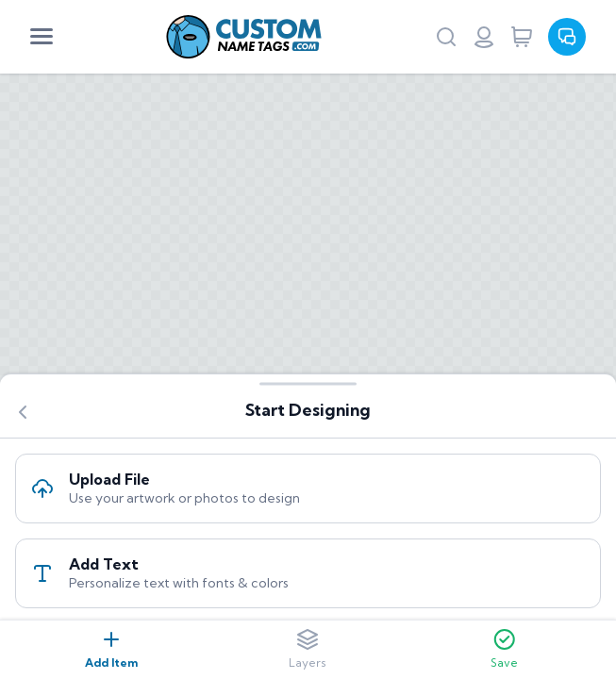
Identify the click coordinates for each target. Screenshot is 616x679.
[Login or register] (484, 37)
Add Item (111, 649)
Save (504, 649)
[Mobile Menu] (42, 37)
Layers (308, 649)
